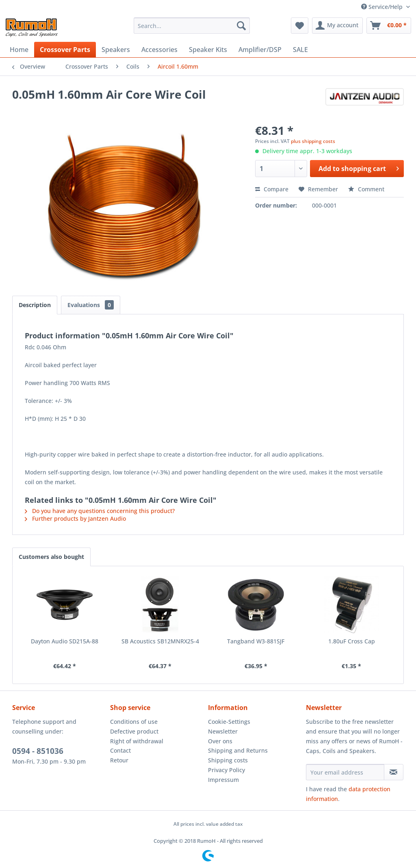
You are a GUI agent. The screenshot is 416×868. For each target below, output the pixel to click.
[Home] (19, 50)
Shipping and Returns (238, 750)
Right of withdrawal (137, 741)
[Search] (241, 26)
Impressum (223, 780)
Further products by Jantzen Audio (75, 518)
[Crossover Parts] (65, 50)
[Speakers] (116, 50)
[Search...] (192, 26)
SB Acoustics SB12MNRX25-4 (160, 641)
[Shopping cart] (389, 26)
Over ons (220, 741)
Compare (272, 189)
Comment (366, 189)
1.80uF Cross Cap (352, 641)
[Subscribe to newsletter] (394, 772)
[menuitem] (192, 26)
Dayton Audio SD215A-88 (65, 641)
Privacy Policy (226, 770)
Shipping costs (228, 760)
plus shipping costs (313, 141)
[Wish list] (300, 26)
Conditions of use (134, 722)
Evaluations (91, 305)
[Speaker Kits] (208, 50)
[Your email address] (345, 772)
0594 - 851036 (38, 751)
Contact (120, 750)
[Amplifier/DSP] (260, 50)
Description (35, 305)
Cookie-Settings (229, 722)
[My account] (337, 26)
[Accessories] (159, 50)
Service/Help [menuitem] (383, 7)
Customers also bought (51, 557)
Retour (119, 760)
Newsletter (223, 731)
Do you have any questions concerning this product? (100, 511)
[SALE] (300, 50)
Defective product (134, 731)
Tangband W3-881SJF (256, 641)
